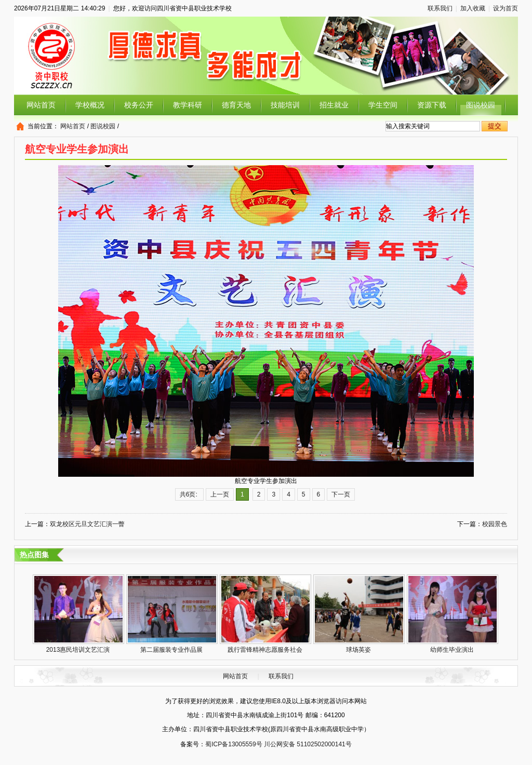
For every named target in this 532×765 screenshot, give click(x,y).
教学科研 (188, 105)
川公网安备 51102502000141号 (308, 744)
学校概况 (90, 105)
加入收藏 (473, 8)
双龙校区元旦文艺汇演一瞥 (87, 524)
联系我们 (440, 8)
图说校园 (481, 105)
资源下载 (432, 105)
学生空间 (383, 105)
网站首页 (41, 105)
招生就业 (334, 105)
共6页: (189, 494)
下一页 (341, 494)
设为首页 (506, 8)
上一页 (220, 494)
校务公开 (139, 105)
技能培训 (285, 105)
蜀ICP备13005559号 (234, 744)
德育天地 (236, 105)
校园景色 (495, 524)
